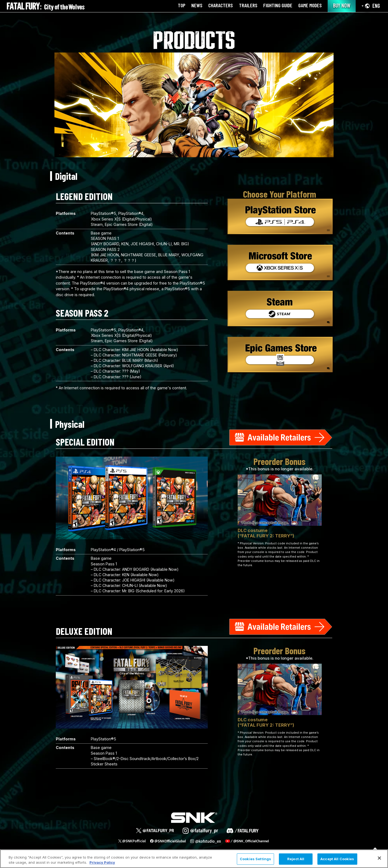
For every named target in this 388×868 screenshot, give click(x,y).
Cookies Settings (255, 859)
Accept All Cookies (337, 859)
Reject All (296, 859)
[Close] (379, 858)
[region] (194, 859)
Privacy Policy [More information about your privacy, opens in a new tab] (102, 862)
